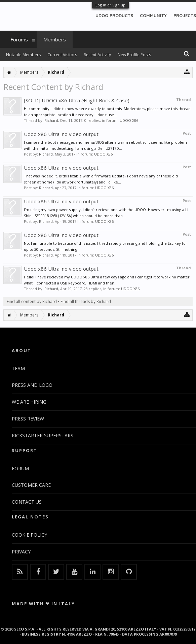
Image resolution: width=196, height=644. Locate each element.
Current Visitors (62, 55)
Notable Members (23, 55)
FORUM (20, 468)
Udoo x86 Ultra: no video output (61, 134)
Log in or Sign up (110, 5)
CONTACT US (27, 502)
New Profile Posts (134, 55)
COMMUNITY (153, 15)
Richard (51, 120)
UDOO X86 (129, 120)
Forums (19, 39)
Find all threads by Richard (86, 301)
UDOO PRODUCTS (114, 15)
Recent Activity (97, 55)
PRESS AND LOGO (32, 385)
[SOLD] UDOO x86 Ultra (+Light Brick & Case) (77, 100)
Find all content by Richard (32, 301)
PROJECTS (185, 15)
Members (55, 39)
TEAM (18, 368)
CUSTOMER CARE (31, 485)
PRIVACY (21, 552)
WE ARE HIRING (29, 402)
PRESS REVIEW (28, 419)
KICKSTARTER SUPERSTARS (43, 435)
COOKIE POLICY (29, 535)
